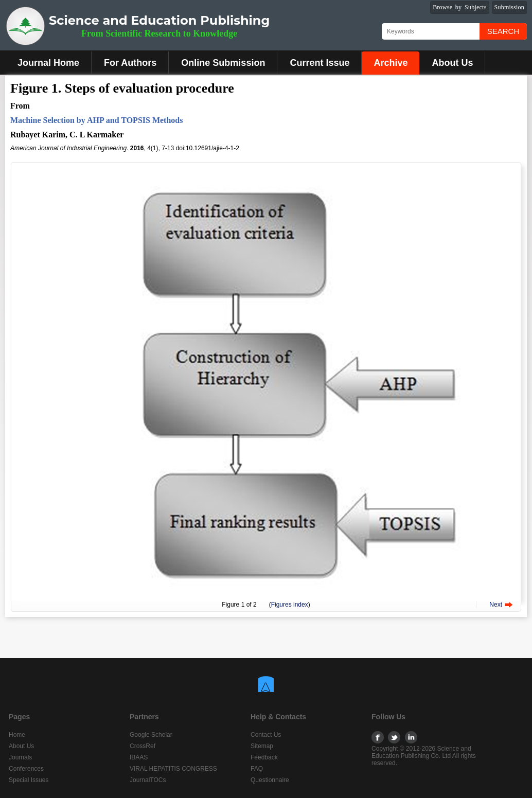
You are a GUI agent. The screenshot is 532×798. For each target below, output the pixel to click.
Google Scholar (151, 735)
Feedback (264, 757)
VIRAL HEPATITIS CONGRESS (173, 769)
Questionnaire (270, 780)
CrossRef (143, 746)
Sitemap (262, 746)
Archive (391, 63)
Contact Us (266, 735)
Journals (20, 757)
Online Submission (223, 63)
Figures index (290, 605)
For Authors (130, 63)
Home (17, 735)
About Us (452, 63)
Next (496, 605)
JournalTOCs (148, 780)
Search (503, 31)
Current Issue (320, 63)
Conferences (26, 769)
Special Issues (29, 780)
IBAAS (139, 757)
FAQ (257, 769)
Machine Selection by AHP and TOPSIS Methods (96, 120)
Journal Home (48, 63)
